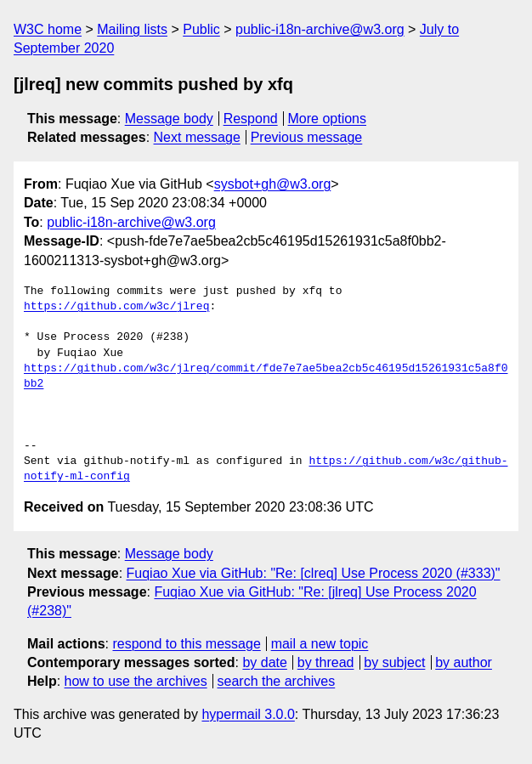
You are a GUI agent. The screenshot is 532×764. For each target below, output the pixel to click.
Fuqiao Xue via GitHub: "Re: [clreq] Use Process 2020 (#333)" (314, 573)
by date (264, 662)
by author (464, 662)
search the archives (277, 681)
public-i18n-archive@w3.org (320, 29)
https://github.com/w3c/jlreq (116, 307)
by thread (326, 662)
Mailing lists (132, 29)
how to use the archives (136, 681)
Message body (169, 119)
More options (328, 119)
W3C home (48, 29)
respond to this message (186, 644)
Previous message (307, 137)
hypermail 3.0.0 (248, 714)
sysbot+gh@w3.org (273, 184)
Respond (251, 119)
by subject (394, 662)
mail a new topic (320, 644)
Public (201, 29)
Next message (197, 137)
